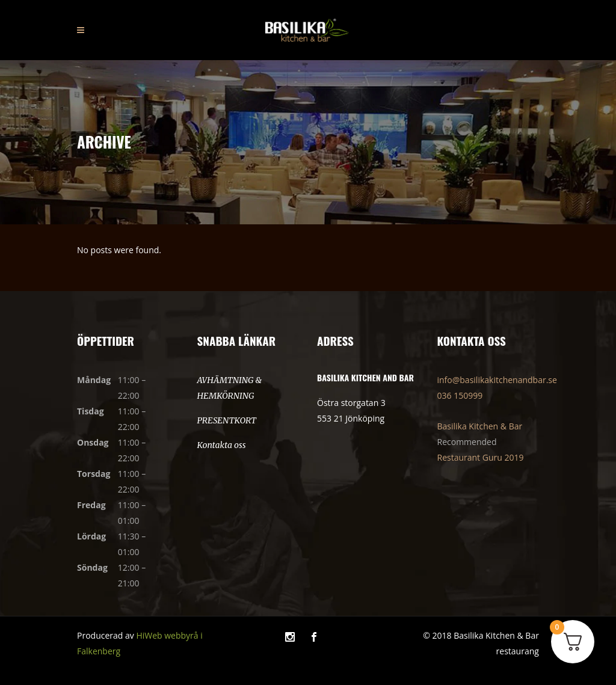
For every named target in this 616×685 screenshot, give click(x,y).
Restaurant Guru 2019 (481, 457)
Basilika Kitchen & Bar (480, 426)
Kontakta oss (222, 445)
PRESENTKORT (227, 420)
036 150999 (460, 395)
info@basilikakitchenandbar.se (497, 380)
